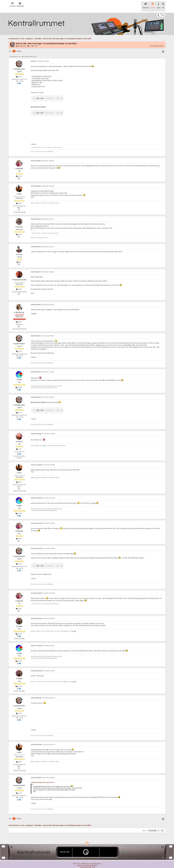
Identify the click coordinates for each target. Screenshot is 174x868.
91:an (20, 250)
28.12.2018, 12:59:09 (43, 460)
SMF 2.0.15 (76, 859)
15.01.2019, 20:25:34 (43, 693)
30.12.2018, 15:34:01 (43, 666)
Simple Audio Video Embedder (87, 861)
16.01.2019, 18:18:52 (43, 773)
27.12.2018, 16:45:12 (42, 393)
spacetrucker (22, 41)
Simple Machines (95, 859)
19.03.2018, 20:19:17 (42, 214)
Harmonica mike (20, 275)
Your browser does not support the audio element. (47, 94)
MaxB (20, 622)
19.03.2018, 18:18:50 (40, 57)
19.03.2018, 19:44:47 (42, 181)
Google (74, 627)
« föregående (154, 41)
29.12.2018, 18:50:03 (43, 589)
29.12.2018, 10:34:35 (43, 519)
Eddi (20, 375)
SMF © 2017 (85, 859)
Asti (20, 189)
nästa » (162, 41)
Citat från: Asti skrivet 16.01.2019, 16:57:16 (43, 778)
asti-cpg (23, 207)
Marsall (20, 164)
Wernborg (20, 308)
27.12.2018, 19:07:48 (43, 429)
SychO (94, 864)
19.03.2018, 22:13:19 (42, 242)
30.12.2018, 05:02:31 (43, 641)
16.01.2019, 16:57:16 (43, 740)
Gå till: (144, 826)
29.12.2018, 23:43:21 (43, 614)
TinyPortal (83, 863)
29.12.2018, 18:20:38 (43, 544)
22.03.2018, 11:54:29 (42, 367)
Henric (20, 437)
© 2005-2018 (91, 863)
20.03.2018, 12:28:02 (42, 267)
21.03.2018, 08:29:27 (42, 331)
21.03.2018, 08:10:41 (42, 300)
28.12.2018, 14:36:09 (43, 493)
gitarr (23, 634)
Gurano (20, 222)
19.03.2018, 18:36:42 (42, 156)
